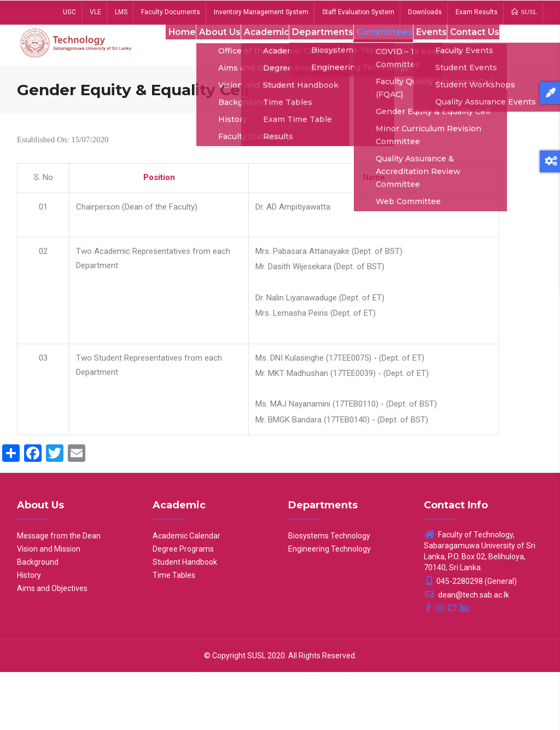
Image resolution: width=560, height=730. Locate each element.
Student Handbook (185, 620)
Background (38, 620)
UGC (69, 12)
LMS (121, 12)
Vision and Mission (49, 607)
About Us (213, 49)
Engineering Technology (329, 607)
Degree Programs (183, 607)
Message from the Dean (59, 594)
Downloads (425, 12)
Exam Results (477, 12)
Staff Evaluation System (358, 12)
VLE (95, 12)
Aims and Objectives (52, 646)
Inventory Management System (261, 12)
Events (434, 49)
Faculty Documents (171, 12)
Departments (322, 49)
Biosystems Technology (329, 594)
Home (171, 49)
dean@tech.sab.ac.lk (466, 653)
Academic (263, 49)
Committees (384, 49)
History (29, 633)
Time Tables (174, 633)
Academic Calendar (186, 594)
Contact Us (181, 100)
